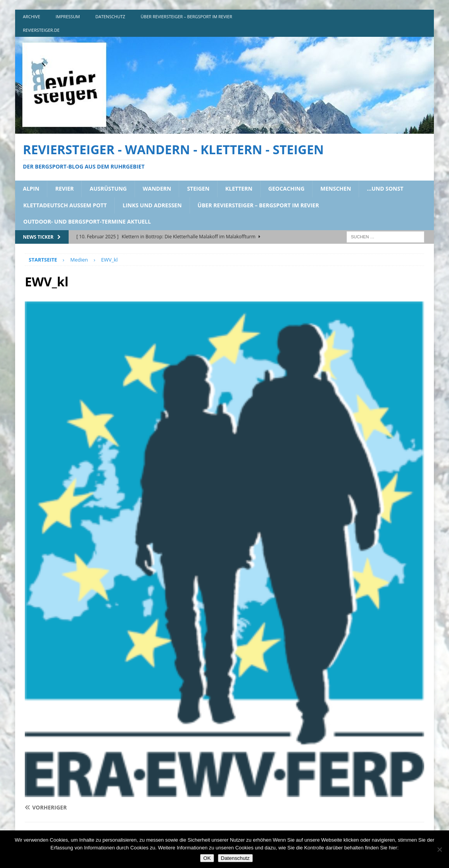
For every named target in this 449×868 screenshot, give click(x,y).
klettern (239, 189)
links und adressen (152, 205)
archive (32, 16)
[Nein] (439, 849)
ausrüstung (108, 189)
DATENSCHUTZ (110, 16)
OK (207, 858)
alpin (31, 189)
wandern (157, 189)
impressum (68, 16)
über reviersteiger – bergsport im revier (187, 16)
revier (64, 189)
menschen (336, 189)
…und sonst (385, 189)
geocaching (287, 189)
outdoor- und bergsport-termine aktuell (87, 221)
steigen (198, 189)
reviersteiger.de (41, 30)
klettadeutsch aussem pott (65, 205)
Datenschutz (235, 858)
